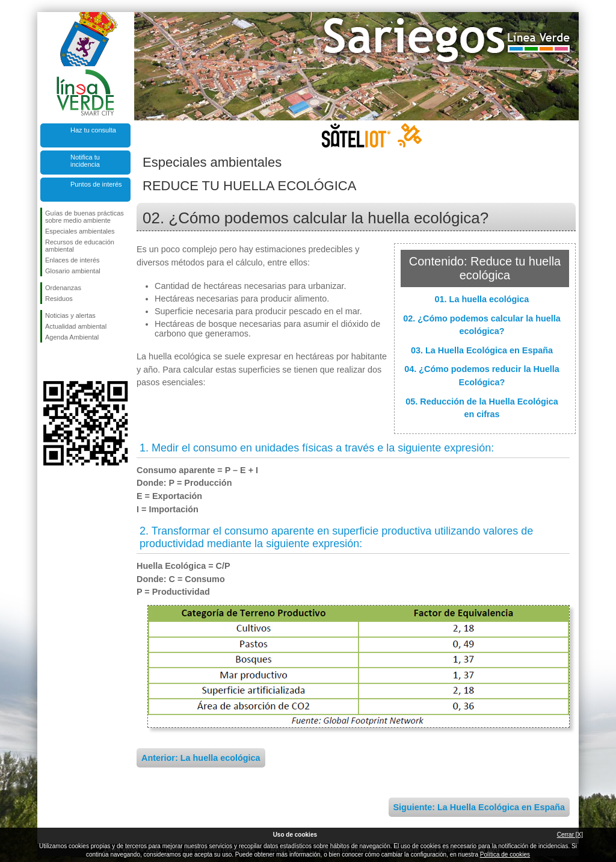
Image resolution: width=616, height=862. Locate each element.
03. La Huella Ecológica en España (482, 350)
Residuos (59, 299)
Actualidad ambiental (76, 326)
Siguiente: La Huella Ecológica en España (479, 807)
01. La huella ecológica (482, 299)
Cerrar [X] (570, 835)
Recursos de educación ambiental (80, 246)
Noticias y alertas (70, 315)
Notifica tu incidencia (85, 161)
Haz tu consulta (93, 130)
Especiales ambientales (80, 231)
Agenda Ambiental (72, 337)
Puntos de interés (96, 184)
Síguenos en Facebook (48, 362)
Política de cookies (505, 854)
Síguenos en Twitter (67, 362)
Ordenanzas (63, 288)
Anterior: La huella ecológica (201, 758)
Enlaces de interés (72, 260)
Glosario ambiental (73, 271)
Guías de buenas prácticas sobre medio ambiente (85, 217)
